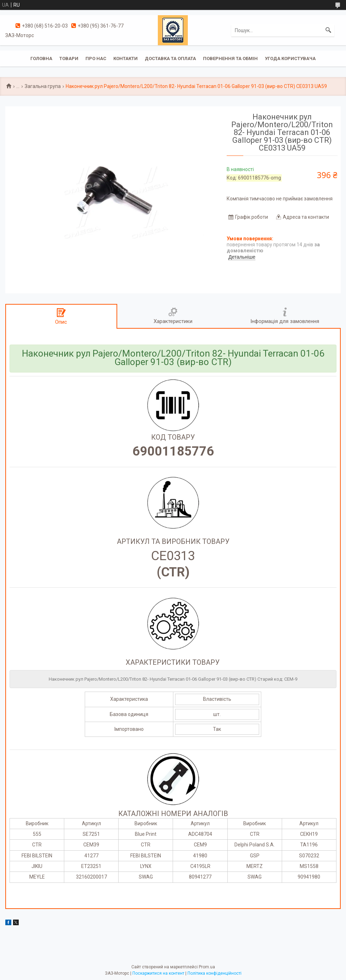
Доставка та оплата (170, 58)
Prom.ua (207, 967)
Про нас (96, 58)
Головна (41, 58)
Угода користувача (290, 58)
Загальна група (43, 86)
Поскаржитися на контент (158, 973)
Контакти (126, 58)
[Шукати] (328, 30)
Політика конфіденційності (214, 973)
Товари (69, 58)
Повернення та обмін (230, 58)
